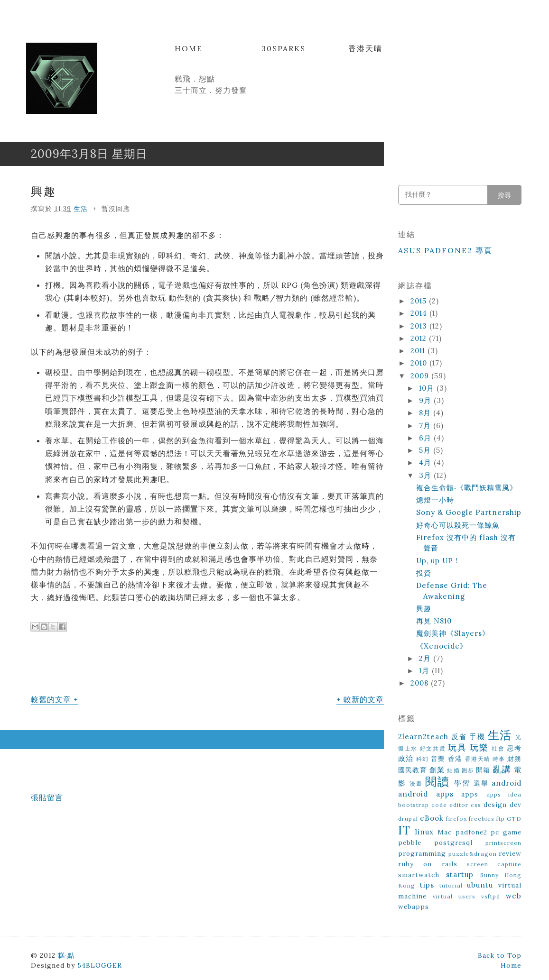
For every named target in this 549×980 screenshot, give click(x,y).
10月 (428, 388)
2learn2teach (423, 737)
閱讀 (437, 782)
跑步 (468, 770)
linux (424, 832)
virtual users (454, 896)
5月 (426, 450)
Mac (445, 832)
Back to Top (500, 955)
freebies (482, 819)
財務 (515, 759)
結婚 (453, 770)
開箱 (483, 770)
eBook (432, 818)
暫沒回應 (116, 209)
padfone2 (471, 832)
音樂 (438, 759)
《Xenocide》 (442, 646)
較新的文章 (364, 699)
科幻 (423, 759)
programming (422, 853)
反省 (459, 737)
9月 (426, 400)
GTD (514, 819)
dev (516, 805)
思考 (514, 748)
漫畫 (416, 783)
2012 (420, 338)
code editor (450, 805)
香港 (455, 759)
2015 (420, 301)
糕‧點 (66, 955)
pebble (410, 843)
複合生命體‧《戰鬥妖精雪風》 (467, 488)
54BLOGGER (100, 965)
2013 (420, 326)
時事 (499, 759)
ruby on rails (428, 864)
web (514, 896)
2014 (420, 313)
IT (404, 830)
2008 (421, 683)
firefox (456, 819)
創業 (437, 770)
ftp (501, 819)
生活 (81, 209)
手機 (477, 737)
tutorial (451, 885)
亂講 (502, 769)
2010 (420, 363)
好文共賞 (433, 748)
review (510, 853)
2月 (426, 658)
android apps (426, 794)
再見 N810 (434, 621)
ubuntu (480, 885)
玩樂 (479, 747)
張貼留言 (47, 797)
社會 (498, 748)
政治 (406, 758)
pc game (506, 832)
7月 (426, 426)
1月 (425, 671)
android (507, 783)
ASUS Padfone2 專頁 (445, 250)
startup (460, 875)
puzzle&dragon (473, 854)
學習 (462, 783)
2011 (419, 351)
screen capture (494, 864)
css (476, 805)
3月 (426, 475)
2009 (421, 376)
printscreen (503, 843)
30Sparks (284, 48)
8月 (426, 413)
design (495, 805)
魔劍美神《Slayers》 (453, 633)
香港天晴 (365, 48)
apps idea (504, 794)
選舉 (481, 783)
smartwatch (419, 875)
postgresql (453, 843)
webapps (414, 907)
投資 (424, 573)
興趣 (44, 191)
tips (427, 885)
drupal (408, 819)
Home (189, 48)
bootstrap (414, 805)
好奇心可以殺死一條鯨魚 (458, 525)
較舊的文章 (51, 699)
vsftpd (491, 896)
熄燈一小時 (435, 500)
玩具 (457, 747)
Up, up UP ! (437, 561)
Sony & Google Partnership (469, 512)
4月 (426, 463)
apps (470, 794)
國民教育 (413, 770)
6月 (426, 438)
